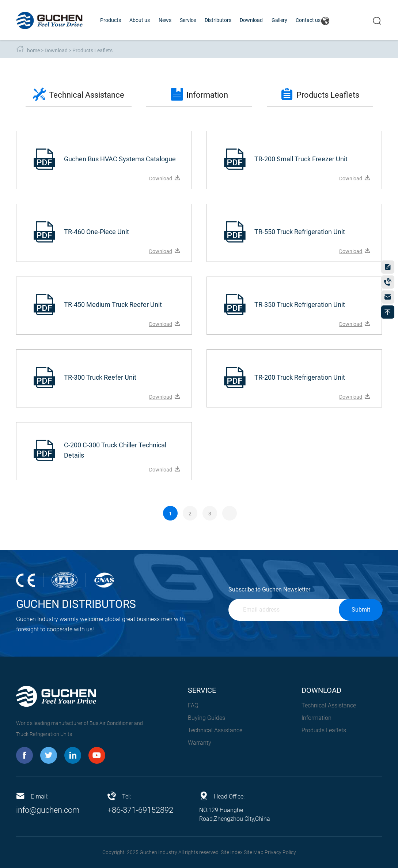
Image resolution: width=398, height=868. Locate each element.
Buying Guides (206, 718)
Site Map (254, 852)
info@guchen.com (48, 810)
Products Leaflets (92, 50)
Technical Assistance (215, 730)
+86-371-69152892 (140, 810)
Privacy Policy (280, 852)
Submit (361, 610)
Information (316, 718)
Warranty (200, 743)
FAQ (193, 705)
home (33, 50)
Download (56, 50)
